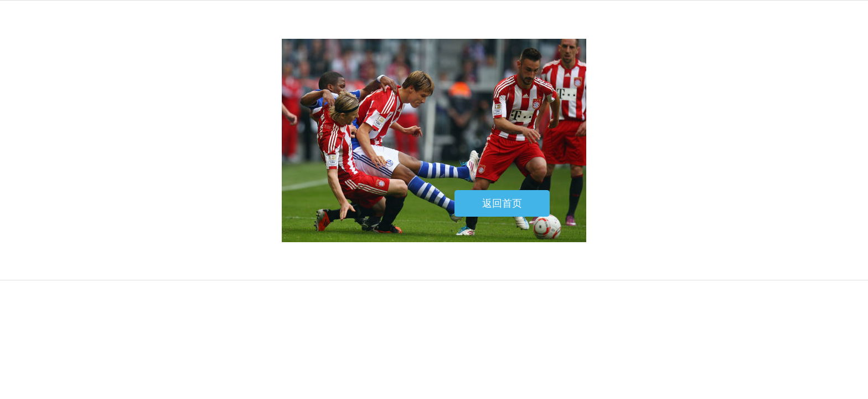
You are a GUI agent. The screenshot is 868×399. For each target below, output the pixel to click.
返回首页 (502, 203)
